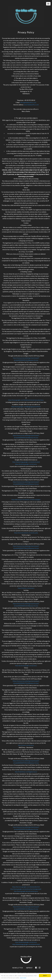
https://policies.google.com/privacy (26, 464)
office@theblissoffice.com (28, 102)
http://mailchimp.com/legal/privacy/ (26, 772)
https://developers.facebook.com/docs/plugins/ (26, 500)
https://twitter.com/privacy (26, 588)
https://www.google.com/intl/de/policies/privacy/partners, (26, 400)
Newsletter (18, 968)
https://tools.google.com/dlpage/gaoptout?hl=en (26, 407)
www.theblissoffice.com (31, 105)
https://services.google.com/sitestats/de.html (26, 887)
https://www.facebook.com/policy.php (26, 533)
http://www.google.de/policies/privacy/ (26, 891)
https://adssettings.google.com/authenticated (26, 462)
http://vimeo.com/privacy (26, 745)
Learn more (23, 978)
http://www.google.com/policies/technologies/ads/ (26, 889)
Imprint (29, 968)
